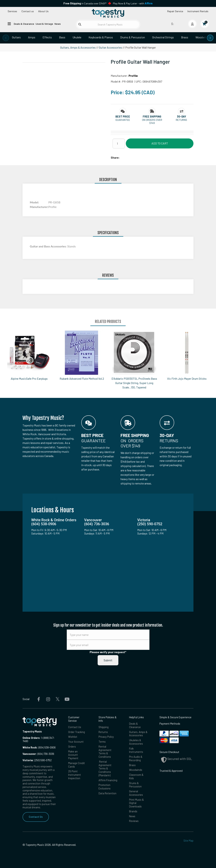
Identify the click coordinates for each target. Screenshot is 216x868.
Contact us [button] (28, 11)
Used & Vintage (44, 24)
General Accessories (136, 793)
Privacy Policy (106, 737)
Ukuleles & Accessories (136, 742)
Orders (72, 747)
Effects (47, 37)
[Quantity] (119, 144)
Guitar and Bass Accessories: (49, 246)
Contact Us (36, 817)
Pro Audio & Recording (136, 758)
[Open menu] (9, 24)
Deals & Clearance (24, 24)
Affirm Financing (108, 780)
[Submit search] (80, 24)
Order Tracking (77, 732)
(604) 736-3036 (38, 754)
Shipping (104, 727)
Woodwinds (203, 37)
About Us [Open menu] (43, 11)
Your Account (76, 742)
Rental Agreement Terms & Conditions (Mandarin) (105, 768)
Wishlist (73, 737)
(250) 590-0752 (37, 760)
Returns (103, 732)
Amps (32, 37)
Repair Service (175, 11)
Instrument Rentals (198, 11)
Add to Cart (160, 143)
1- (42, 738)
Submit (108, 660)
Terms (102, 742)
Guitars (16, 37)
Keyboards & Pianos (101, 37)
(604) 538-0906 (39, 747)
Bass (62, 37)
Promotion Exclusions (105, 787)
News (58, 24)
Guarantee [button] (123, 120)
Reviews (134, 821)
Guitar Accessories (110, 47)
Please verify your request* (108, 652)
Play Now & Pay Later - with (133, 3)
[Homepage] (108, 13)
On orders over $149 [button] (152, 121)
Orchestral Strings (163, 37)
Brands (133, 811)
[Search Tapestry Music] (108, 24)
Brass (185, 37)
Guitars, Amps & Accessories (78, 47)
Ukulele (77, 37)
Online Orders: (32, 738)
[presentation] (6, 38)
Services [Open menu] (12, 11)
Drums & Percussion (133, 37)
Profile (133, 76)
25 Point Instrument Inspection (75, 775)
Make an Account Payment (73, 755)
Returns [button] (181, 120)
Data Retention (107, 793)
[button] (123, 117)
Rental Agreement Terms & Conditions (105, 752)
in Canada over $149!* (85, 3)
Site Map (188, 841)
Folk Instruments (136, 750)
